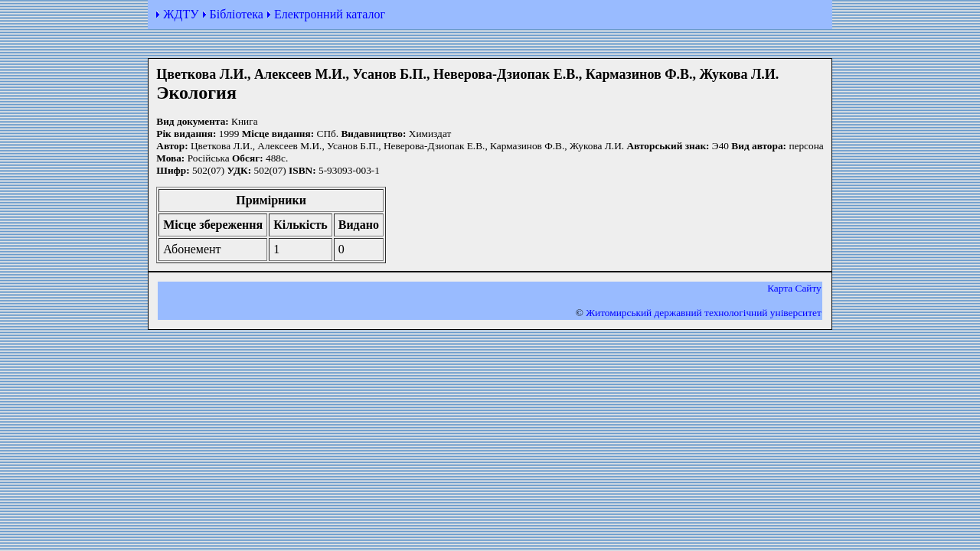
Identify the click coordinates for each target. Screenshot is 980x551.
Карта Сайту (794, 288)
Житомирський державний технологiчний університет (704, 313)
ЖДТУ (181, 14)
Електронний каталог (330, 14)
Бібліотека (237, 14)
